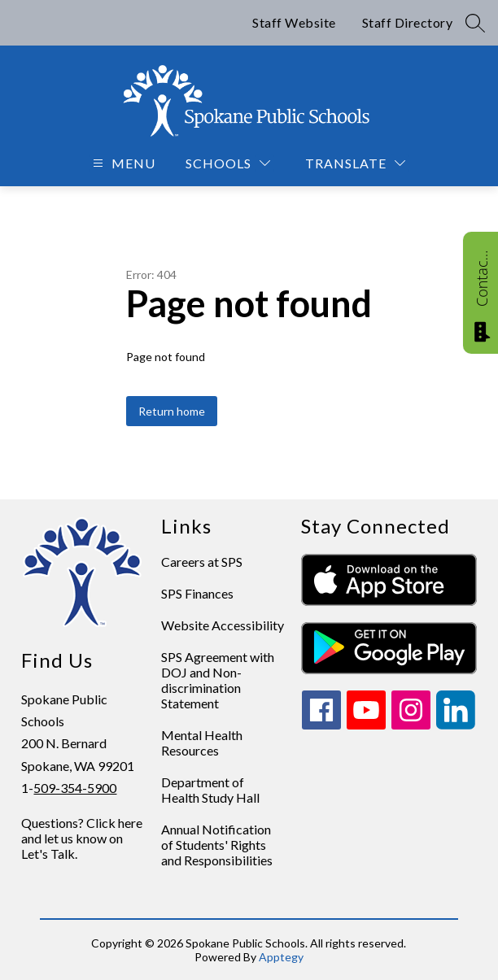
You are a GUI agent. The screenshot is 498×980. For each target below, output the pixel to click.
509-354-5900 (75, 788)
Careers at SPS (202, 562)
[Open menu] (122, 163)
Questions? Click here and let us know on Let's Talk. (82, 838)
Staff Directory (408, 22)
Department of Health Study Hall (210, 790)
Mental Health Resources (202, 743)
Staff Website (294, 22)
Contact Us (482, 278)
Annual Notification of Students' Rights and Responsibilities (217, 845)
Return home (172, 411)
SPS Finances (197, 593)
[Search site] (475, 23)
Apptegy (281, 957)
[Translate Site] (355, 163)
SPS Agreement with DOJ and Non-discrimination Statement (218, 680)
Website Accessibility (223, 625)
